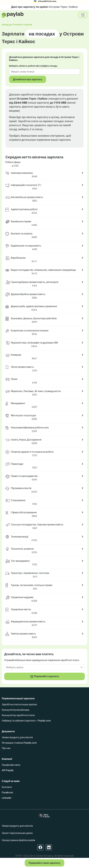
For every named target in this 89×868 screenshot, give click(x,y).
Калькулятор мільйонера (16, 710)
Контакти (7, 787)
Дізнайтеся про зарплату (28, 79)
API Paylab (8, 770)
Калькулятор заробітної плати (18, 715)
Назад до (17, 24)
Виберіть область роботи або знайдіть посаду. (33, 66)
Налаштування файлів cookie (18, 840)
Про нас (6, 748)
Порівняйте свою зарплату (44, 863)
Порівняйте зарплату (44, 677)
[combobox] (43, 72)
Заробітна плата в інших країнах (19, 704)
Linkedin (7, 798)
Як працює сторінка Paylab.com (19, 743)
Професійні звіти (11, 765)
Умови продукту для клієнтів (17, 737)
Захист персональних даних (17, 833)
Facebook (7, 792)
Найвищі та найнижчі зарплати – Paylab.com (26, 721)
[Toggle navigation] (83, 15)
